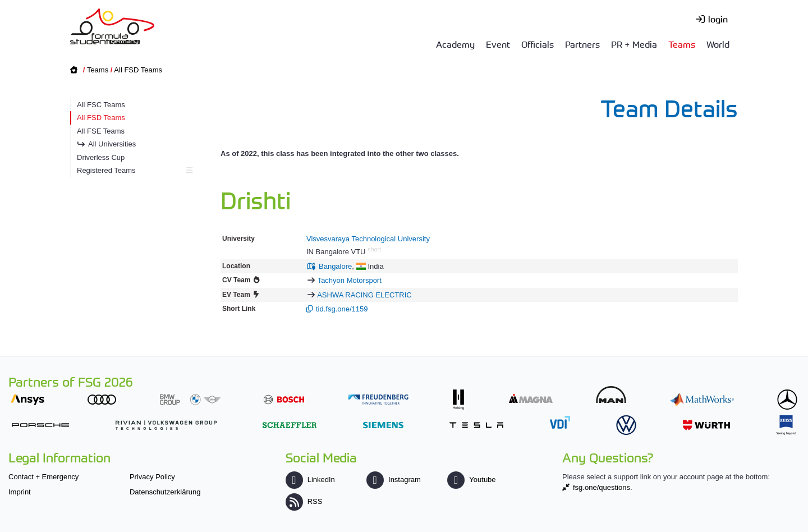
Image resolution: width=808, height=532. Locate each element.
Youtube (471, 480)
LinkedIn (310, 480)
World (718, 44)
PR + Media (634, 44)
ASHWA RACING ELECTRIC (364, 295)
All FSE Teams (101, 131)
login (718, 19)
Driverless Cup (101, 157)
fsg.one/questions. (603, 487)
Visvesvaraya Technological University (368, 239)
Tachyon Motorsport (350, 280)
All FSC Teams (101, 105)
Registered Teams (133, 170)
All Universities (112, 144)
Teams (682, 44)
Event (498, 44)
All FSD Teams (138, 70)
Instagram (394, 480)
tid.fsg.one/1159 (342, 309)
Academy (455, 44)
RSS (304, 501)
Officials (538, 44)
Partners (582, 44)
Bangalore (335, 266)
